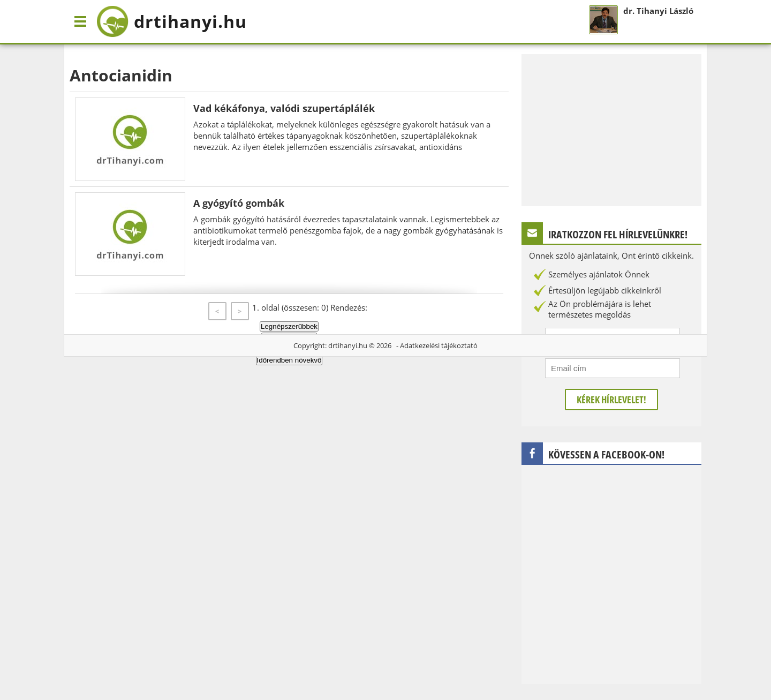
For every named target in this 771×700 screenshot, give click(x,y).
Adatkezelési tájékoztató (439, 345)
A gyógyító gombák (239, 203)
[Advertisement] (611, 129)
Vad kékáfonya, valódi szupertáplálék (284, 108)
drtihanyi (172, 21)
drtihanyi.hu (348, 345)
